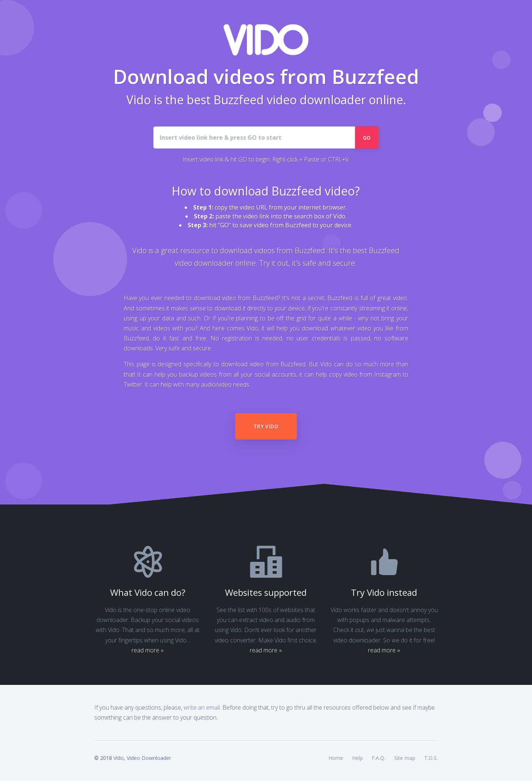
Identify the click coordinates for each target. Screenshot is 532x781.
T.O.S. (431, 758)
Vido (119, 758)
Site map (405, 758)
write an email (202, 707)
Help (357, 758)
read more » (148, 650)
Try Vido (266, 426)
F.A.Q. (378, 758)
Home (336, 758)
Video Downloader (149, 758)
